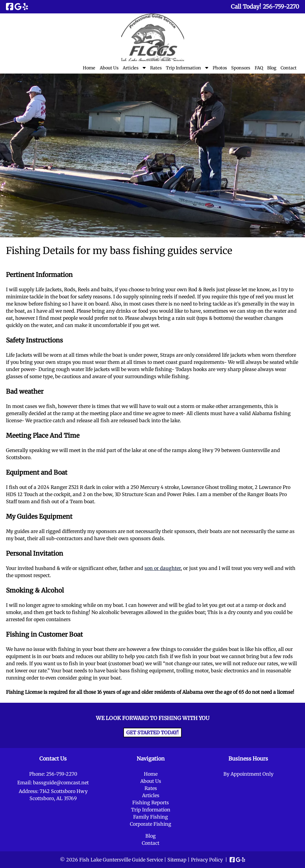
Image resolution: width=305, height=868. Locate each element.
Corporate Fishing (151, 824)
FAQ (259, 68)
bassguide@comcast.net (61, 783)
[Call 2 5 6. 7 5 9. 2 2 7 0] (281, 7)
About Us (109, 68)
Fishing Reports (151, 802)
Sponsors (241, 68)
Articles (131, 68)
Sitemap (177, 860)
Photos (220, 68)
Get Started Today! (152, 733)
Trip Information (183, 68)
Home (89, 68)
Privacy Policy (207, 860)
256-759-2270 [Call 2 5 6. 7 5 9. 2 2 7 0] (62, 774)
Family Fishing (151, 817)
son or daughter (163, 568)
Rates (156, 68)
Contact (289, 68)
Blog (272, 68)
